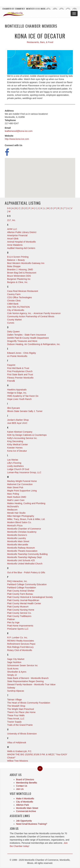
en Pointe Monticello (17, 356)
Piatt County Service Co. (19, 613)
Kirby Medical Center (18, 444)
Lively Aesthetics (15, 466)
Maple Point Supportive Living (22, 491)
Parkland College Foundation (22, 588)
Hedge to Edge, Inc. (17, 393)
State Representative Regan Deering (25, 681)
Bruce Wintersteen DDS (19, 276)
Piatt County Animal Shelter (21, 591)
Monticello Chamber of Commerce (24, 529)
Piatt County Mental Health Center (24, 603)
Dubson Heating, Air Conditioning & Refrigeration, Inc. (34, 344)
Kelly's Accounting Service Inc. (22, 438)
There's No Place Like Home (21, 712)
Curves (11, 323)
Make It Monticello (25, 799)
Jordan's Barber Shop (18, 420)
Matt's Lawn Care (16, 500)
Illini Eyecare (13, 408)
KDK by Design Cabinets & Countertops (27, 435)
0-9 (9, 216)
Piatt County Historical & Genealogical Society (30, 597)
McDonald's (13, 506)
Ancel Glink (13, 239)
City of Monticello (16, 310)
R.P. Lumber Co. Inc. (17, 638)
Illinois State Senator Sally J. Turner (25, 411)
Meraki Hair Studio (16, 513)
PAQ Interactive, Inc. (17, 581)
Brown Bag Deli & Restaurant (22, 273)
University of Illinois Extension (22, 734)
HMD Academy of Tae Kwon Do (23, 396)
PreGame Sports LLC (18, 629)
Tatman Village (15, 700)
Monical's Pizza (15, 526)
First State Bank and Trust (20, 375)
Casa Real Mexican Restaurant (23, 291)
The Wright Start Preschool (21, 709)
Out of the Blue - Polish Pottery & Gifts (26, 572)
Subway (11, 688)
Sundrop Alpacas (16, 691)
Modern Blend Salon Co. (19, 522)
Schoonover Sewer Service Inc (22, 665)
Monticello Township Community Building (27, 554)
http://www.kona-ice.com (17, 139)
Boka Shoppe (14, 266)
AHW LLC (12, 229)
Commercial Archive (26, 811)
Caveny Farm (14, 294)
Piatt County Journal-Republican (23, 600)
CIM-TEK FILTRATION (18, 307)
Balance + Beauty (16, 260)
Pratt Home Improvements (20, 626)
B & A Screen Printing (18, 257)
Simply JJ (12, 675)
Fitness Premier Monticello (20, 378)
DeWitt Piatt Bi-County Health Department (28, 338)
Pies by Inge (13, 622)
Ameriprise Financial (17, 235)
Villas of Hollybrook (17, 743)
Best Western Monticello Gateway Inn (26, 263)
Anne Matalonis (15, 245)
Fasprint (11, 365)
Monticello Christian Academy (22, 532)
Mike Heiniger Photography (21, 516)
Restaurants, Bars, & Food (40, 42)
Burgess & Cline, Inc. (18, 282)
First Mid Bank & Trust (18, 368)
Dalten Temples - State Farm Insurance (27, 335)
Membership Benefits (27, 783)
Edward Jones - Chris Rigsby (22, 353)
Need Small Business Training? (32, 824)
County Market (14, 320)
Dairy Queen (13, 332)
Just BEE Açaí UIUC (17, 423)
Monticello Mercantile (18, 545)
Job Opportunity (24, 821)
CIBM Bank (13, 304)
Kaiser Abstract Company (20, 432)
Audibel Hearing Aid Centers (21, 248)
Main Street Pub (15, 487)
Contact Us (22, 786)
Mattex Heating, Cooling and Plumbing (26, 503)
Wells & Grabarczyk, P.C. (20, 751)
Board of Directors (25, 779)
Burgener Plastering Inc (19, 279)
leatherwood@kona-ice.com (19, 131)
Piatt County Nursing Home (21, 610)
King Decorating (15, 441)
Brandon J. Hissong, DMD (20, 270)
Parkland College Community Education (27, 584)
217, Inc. (11, 220)
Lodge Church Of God (18, 469)
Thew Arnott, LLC (16, 719)
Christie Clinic (14, 301)
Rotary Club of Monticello (20, 650)
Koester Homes (15, 448)
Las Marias (13, 460)
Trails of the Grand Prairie (20, 725)
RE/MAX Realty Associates (21, 641)
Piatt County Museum (18, 607)
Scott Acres (13, 669)
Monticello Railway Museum (21, 548)
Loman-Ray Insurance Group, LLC (24, 472)
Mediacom (12, 510)
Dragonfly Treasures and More (22, 341)
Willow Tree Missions (18, 761)
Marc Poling (13, 494)
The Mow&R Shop (16, 706)
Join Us (20, 789)
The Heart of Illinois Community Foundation (29, 703)
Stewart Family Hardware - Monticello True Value (31, 684)
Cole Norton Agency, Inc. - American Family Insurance (34, 313)
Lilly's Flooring (14, 463)
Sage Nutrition (14, 662)
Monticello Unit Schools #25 (21, 560)
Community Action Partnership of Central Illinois (31, 316)
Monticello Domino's (17, 535)
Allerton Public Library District (22, 232)
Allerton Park (22, 805)
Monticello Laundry (17, 538)
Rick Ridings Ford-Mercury (20, 647)
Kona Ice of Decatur (17, 451)
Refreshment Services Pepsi (21, 644)
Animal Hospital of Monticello (22, 242)
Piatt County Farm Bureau (20, 594)
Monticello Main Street (18, 541)
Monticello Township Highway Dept (24, 557)
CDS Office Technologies (20, 297)
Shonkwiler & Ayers (17, 672)
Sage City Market (16, 659)
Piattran (11, 619)
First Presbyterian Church (20, 371)
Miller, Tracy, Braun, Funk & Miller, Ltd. (26, 519)
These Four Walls (16, 715)
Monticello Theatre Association (22, 551)
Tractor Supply (14, 722)
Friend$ (11, 381)
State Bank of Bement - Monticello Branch (28, 678)
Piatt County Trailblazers (19, 616)
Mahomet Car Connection (20, 484)
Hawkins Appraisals (17, 390)
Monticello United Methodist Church (25, 564)
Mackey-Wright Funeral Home (22, 481)
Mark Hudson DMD (17, 497)
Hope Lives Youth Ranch (19, 399)
